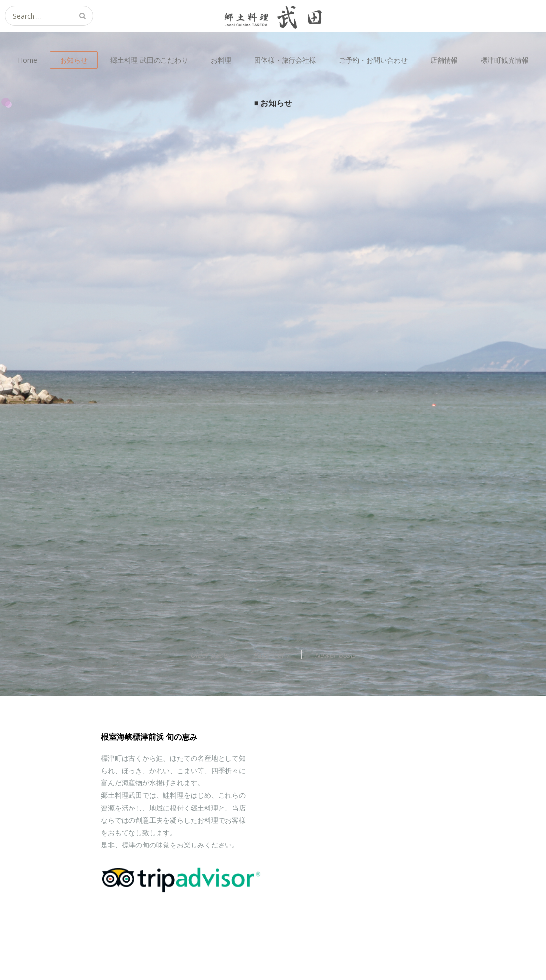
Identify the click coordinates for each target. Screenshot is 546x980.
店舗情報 (444, 60)
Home (28, 60)
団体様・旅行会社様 (285, 60)
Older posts (209, 655)
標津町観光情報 (505, 60)
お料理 (221, 60)
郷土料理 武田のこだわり (149, 60)
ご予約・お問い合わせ (373, 60)
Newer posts (335, 655)
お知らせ (74, 60)
